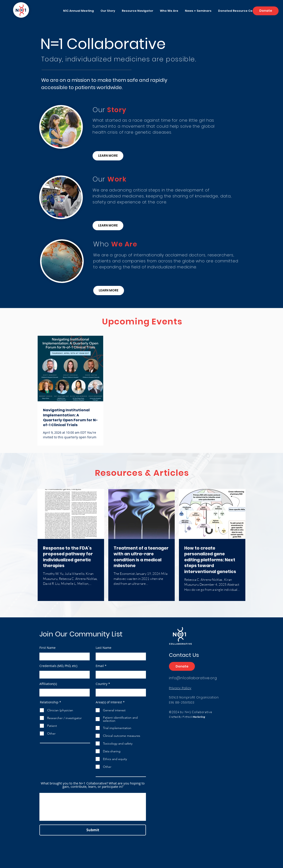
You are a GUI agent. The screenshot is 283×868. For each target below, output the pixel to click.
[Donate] (266, 11)
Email (100, 666)
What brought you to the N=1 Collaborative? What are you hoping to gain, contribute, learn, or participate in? (93, 785)
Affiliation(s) (48, 684)
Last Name (104, 648)
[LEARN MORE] (108, 156)
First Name (47, 648)
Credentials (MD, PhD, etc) (58, 666)
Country (102, 684)
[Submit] (93, 830)
